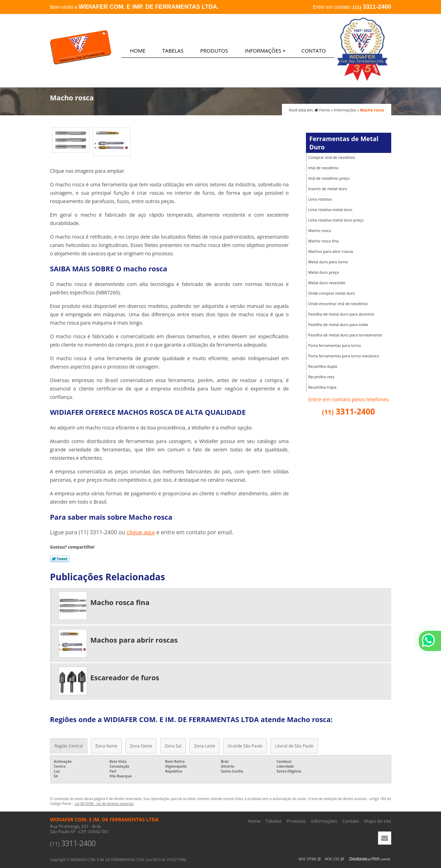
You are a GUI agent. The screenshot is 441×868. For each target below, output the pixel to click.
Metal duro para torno (328, 262)
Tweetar (60, 559)
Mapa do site (377, 821)
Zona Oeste (141, 746)
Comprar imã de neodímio (332, 157)
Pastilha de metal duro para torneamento (345, 335)
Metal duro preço (324, 272)
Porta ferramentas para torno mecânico (344, 356)
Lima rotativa (320, 199)
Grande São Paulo (245, 746)
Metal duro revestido (327, 283)
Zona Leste (204, 746)
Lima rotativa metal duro (330, 210)
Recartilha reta (321, 377)
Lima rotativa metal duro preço (336, 220)
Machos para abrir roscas (331, 251)
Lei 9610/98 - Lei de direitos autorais (104, 804)
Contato (314, 51)
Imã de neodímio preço (329, 178)
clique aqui (141, 532)
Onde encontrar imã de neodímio (338, 304)
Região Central (69, 746)
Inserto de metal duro (328, 189)
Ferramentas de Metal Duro (344, 143)
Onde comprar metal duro (332, 293)
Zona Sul (173, 746)
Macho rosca (320, 230)
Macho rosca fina (324, 241)
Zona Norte (106, 746)
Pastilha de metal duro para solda (338, 324)
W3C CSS (334, 859)
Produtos (214, 51)
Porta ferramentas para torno (335, 345)
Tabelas (173, 51)
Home (138, 51)
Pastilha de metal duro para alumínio (341, 314)
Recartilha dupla (323, 366)
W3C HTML (309, 859)
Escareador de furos (125, 678)
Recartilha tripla (322, 387)
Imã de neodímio (324, 168)
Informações (265, 51)
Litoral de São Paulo (294, 746)
